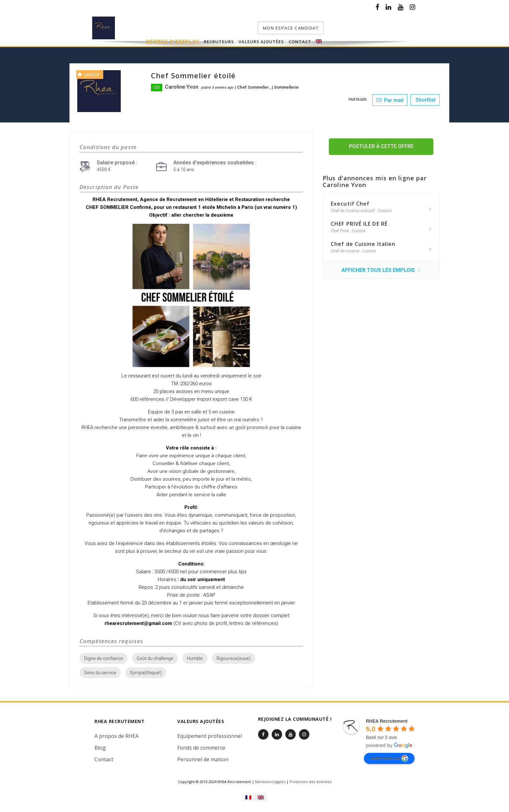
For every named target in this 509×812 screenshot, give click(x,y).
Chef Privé (340, 229)
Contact (317, 27)
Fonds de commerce (201, 746)
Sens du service (100, 671)
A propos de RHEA (117, 734)
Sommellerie (286, 85)
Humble (195, 656)
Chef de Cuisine (346, 249)
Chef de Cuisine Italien (363, 242)
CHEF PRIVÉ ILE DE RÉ (359, 222)
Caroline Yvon (182, 85)
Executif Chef (350, 202)
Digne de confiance (104, 656)
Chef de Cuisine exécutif (353, 209)
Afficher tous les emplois (381, 268)
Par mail (390, 98)
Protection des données (310, 780)
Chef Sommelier (253, 85)
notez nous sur (389, 756)
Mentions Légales (270, 780)
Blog (100, 746)
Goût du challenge (155, 656)
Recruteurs (236, 27)
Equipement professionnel (210, 734)
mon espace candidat (384, 26)
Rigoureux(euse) (234, 656)
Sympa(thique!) (146, 671)
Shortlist (425, 98)
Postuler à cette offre (381, 144)
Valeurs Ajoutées (278, 27)
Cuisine (385, 209)
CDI (157, 85)
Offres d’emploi (189, 27)
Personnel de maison (203, 757)
